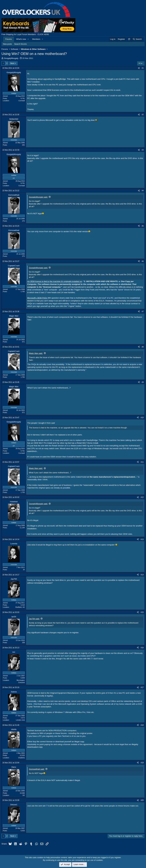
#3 (143, 150)
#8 (143, 347)
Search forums (21, 44)
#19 (142, 763)
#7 (143, 312)
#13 (142, 539)
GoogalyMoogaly (11, 58)
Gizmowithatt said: (37, 769)
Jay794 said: (34, 619)
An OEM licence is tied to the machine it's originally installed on (55, 281)
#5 (143, 226)
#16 (142, 648)
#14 (142, 575)
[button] (28, 39)
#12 (142, 497)
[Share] (139, 68)
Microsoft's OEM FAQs (37, 298)
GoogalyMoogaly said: (38, 197)
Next (12, 63)
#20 (142, 800)
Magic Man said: (36, 353)
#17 (142, 687)
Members (36, 39)
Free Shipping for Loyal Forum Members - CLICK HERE (25, 34)
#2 (143, 115)
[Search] (137, 39)
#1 (143, 68)
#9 (143, 382)
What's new (21, 39)
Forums (9, 39)
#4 (143, 191)
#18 (142, 725)
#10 (142, 418)
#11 (142, 462)
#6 (143, 261)
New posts (7, 44)
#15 (142, 612)
